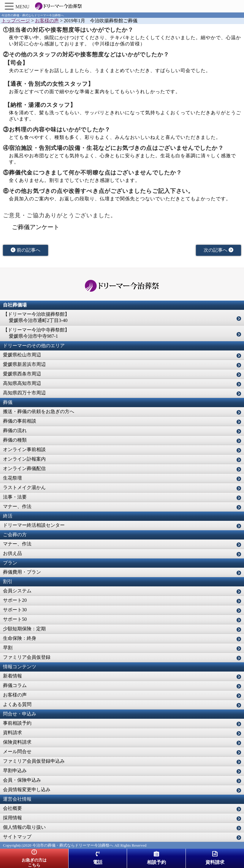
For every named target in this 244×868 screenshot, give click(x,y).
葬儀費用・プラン (22, 572)
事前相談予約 (17, 723)
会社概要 (12, 808)
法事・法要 (15, 497)
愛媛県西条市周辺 (22, 374)
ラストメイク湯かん (24, 487)
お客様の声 (15, 695)
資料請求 (12, 733)
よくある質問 (17, 704)
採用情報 (12, 818)
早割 (8, 648)
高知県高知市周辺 (22, 383)
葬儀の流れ (15, 430)
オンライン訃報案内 (24, 459)
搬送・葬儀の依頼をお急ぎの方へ (39, 411)
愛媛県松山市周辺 (22, 355)
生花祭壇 (12, 478)
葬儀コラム (15, 685)
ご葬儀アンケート (36, 227)
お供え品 (12, 553)
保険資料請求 (17, 742)
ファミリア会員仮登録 (27, 657)
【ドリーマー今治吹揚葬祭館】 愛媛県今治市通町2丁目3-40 (36, 317)
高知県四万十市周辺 (24, 393)
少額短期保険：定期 (24, 629)
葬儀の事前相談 (20, 421)
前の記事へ (26, 250)
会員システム (17, 591)
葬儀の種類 (15, 440)
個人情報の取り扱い (24, 827)
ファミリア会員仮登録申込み (34, 761)
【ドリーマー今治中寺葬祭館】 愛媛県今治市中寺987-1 (36, 333)
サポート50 (15, 619)
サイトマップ (17, 837)
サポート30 (15, 610)
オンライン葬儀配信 (24, 468)
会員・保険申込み (22, 780)
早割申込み (15, 771)
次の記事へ (218, 250)
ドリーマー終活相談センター (34, 525)
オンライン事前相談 (24, 449)
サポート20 (15, 600)
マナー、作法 (17, 506)
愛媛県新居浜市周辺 (24, 364)
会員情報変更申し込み (27, 790)
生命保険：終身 (20, 638)
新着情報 (12, 676)
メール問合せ (17, 752)
